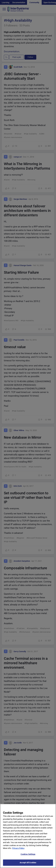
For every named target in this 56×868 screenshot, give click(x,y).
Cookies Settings (28, 856)
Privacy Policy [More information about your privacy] (18, 850)
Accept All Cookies (28, 865)
